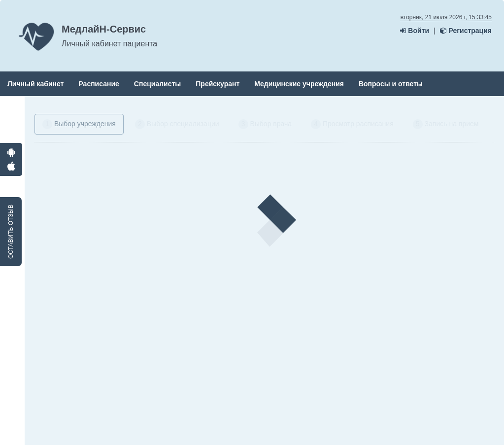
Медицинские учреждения (299, 84)
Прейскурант (218, 84)
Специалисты (157, 84)
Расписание (99, 84)
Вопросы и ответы (391, 84)
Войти (415, 31)
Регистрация (466, 31)
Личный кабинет (35, 84)
